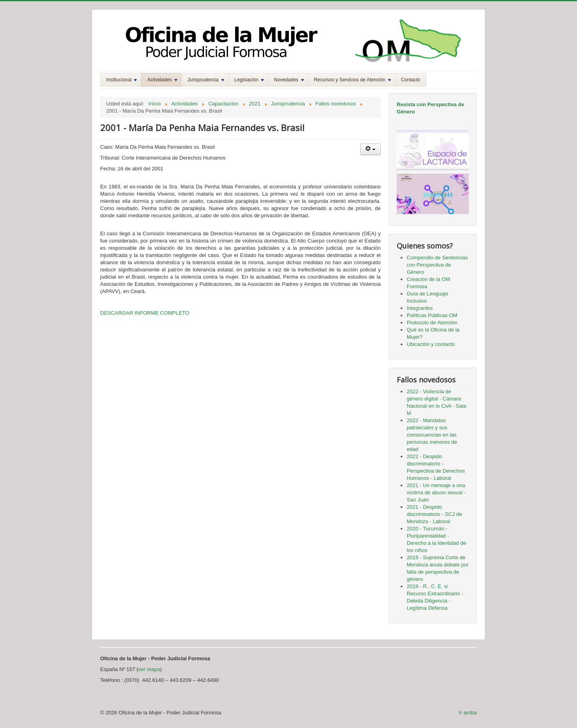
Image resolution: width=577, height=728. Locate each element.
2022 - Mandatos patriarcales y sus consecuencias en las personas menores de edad (432, 435)
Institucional (122, 80)
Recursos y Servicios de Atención (353, 80)
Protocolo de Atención (432, 323)
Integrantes (420, 308)
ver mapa (149, 669)
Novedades (289, 80)
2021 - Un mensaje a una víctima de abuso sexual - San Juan (436, 492)
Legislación (249, 80)
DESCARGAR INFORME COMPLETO (145, 313)
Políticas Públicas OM (432, 315)
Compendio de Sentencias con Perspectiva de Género (437, 265)
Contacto (411, 80)
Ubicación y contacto (431, 344)
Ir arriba (468, 713)
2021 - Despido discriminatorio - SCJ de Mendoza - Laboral (434, 514)
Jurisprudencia (206, 80)
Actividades (162, 80)
